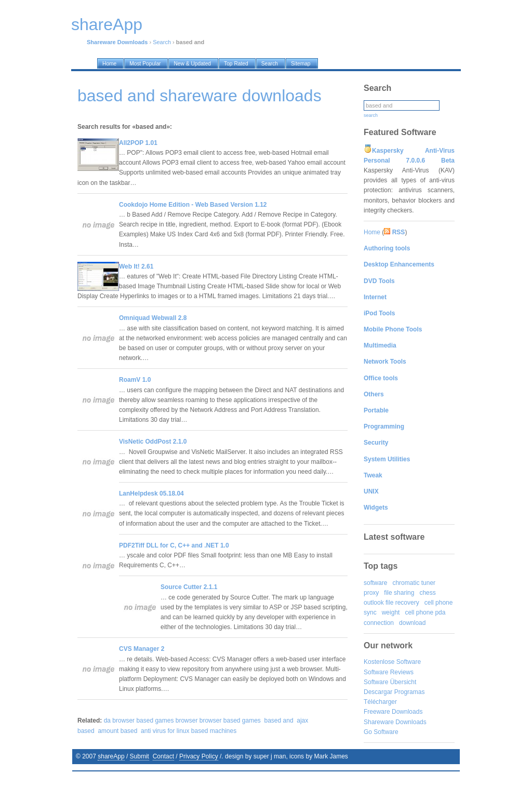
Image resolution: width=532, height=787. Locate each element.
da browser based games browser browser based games (182, 721)
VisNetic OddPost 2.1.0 (153, 442)
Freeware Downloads (393, 712)
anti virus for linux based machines (189, 731)
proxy (371, 593)
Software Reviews (389, 672)
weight (391, 612)
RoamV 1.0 (135, 380)
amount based (117, 731)
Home (372, 232)
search (371, 115)
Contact (163, 756)
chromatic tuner (414, 583)
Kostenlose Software (392, 662)
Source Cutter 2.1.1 (189, 587)
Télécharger (380, 702)
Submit (139, 756)
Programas (410, 692)
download (412, 623)
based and (279, 721)
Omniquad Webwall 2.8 (153, 318)
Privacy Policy (199, 756)
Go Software (381, 732)
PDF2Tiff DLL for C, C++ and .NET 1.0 (174, 545)
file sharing (399, 593)
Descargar (378, 692)
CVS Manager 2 (142, 649)
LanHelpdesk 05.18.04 (151, 493)
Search (162, 42)
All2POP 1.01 (138, 143)
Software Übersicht (390, 682)
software (375, 583)
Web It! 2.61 (136, 266)
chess (427, 593)
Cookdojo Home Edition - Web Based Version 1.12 (193, 205)
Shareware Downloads (395, 722)
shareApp (111, 756)
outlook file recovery (391, 603)
